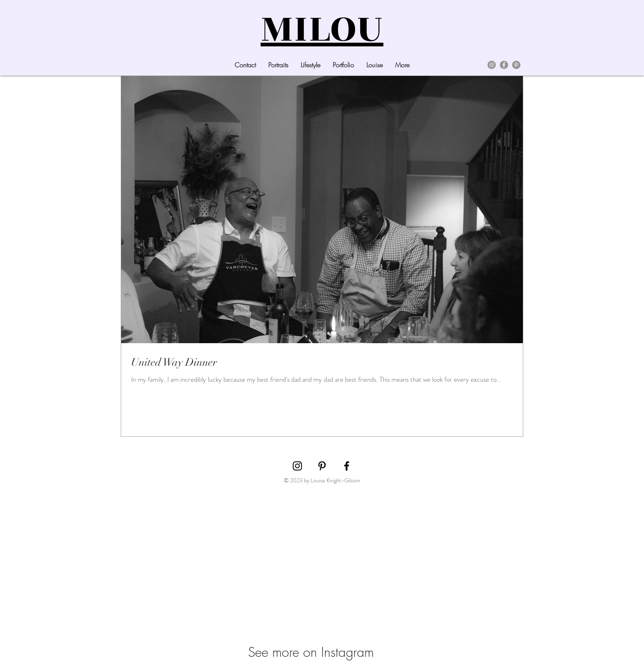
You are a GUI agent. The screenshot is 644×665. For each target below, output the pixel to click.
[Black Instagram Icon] (297, 466)
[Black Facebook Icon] (347, 466)
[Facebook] (504, 65)
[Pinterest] (516, 65)
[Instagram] (492, 65)
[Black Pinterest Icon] (322, 466)
